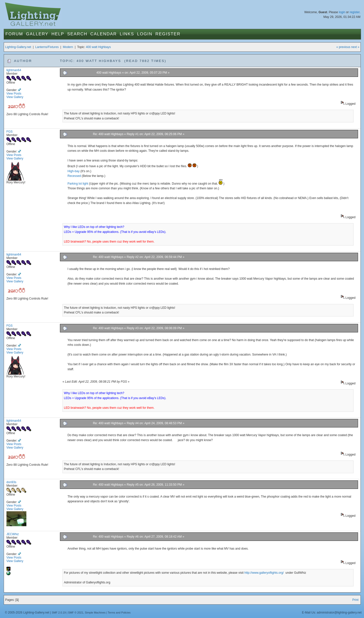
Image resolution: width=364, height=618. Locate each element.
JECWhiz (13, 534)
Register (168, 34)
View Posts (14, 94)
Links (127, 34)
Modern (68, 47)
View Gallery (15, 97)
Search (77, 34)
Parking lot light (78, 184)
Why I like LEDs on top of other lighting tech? (94, 227)
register (355, 12)
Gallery (37, 34)
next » (355, 47)
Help (58, 34)
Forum (14, 34)
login (342, 12)
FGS (10, 132)
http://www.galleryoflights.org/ (264, 573)
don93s (11, 482)
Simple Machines (95, 613)
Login (145, 34)
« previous (343, 47)
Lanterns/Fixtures (47, 47)
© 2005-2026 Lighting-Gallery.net (27, 613)
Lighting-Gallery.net (18, 47)
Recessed (74, 176)
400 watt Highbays (98, 47)
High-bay (74, 171)
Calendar (104, 34)
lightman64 (14, 70)
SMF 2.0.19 (59, 613)
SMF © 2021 (76, 613)
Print (355, 600)
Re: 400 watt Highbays (108, 134)
